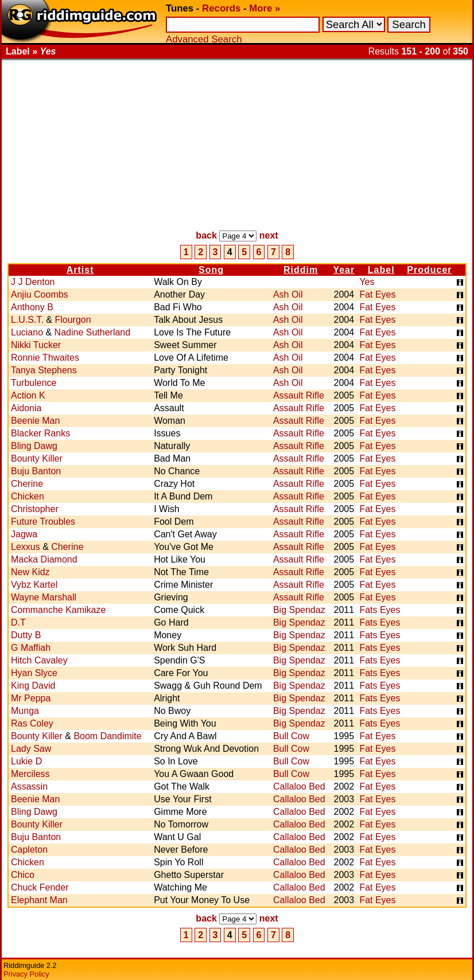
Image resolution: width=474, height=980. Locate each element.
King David (33, 686)
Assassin (29, 786)
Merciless (30, 774)
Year (344, 270)
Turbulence (34, 383)
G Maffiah (31, 648)
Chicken (28, 496)
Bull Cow (291, 736)
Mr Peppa (31, 698)
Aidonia (26, 408)
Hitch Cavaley (39, 660)
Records (221, 8)
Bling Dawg (34, 446)
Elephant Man (39, 900)
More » (265, 8)
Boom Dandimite (107, 736)
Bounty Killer (37, 458)
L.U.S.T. (27, 320)
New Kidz (30, 572)
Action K (28, 395)
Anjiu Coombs (40, 294)
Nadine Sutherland (93, 332)
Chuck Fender (40, 887)
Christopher (35, 509)
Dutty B (26, 635)
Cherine (27, 484)
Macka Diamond (44, 559)
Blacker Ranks (40, 433)
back (206, 235)
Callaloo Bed (299, 786)
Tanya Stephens (44, 370)
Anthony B (32, 307)
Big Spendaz (299, 610)
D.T (18, 622)
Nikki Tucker (36, 345)
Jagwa (24, 534)
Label (381, 270)
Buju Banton (36, 471)
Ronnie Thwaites (45, 358)
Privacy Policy (26, 974)
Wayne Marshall (44, 597)
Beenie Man (35, 421)
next (269, 235)
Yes (367, 282)
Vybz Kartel (34, 585)
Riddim (301, 270)
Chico (23, 875)
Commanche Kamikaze (58, 610)
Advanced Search (204, 39)
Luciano (27, 332)
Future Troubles (43, 522)
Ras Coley (32, 723)
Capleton (29, 850)
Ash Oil (288, 294)
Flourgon (73, 320)
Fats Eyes (380, 610)
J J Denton (33, 282)
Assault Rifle (299, 395)
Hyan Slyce (34, 673)
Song (211, 270)
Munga (25, 711)
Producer (429, 270)
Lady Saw (31, 749)
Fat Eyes (377, 294)
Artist (80, 270)
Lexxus (26, 547)
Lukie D (26, 761)
